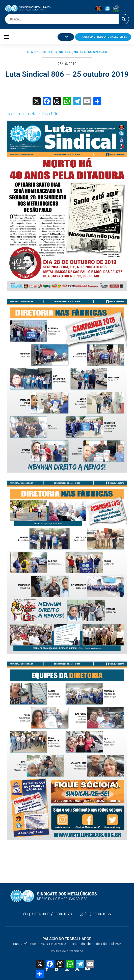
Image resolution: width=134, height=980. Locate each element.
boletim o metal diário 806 (33, 114)
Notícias (66, 52)
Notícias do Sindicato (91, 52)
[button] (7, 37)
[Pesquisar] (124, 19)
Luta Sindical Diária (42, 52)
